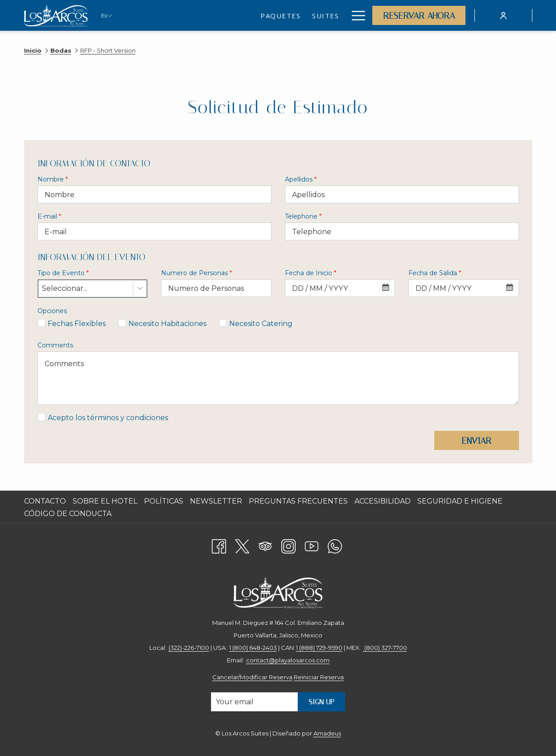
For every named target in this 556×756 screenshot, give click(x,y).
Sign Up (321, 702)
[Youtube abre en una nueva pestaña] (312, 545)
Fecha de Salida (435, 273)
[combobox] (93, 289)
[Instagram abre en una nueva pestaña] (288, 545)
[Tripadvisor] (265, 545)
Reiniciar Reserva (319, 677)
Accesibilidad (383, 501)
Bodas (61, 50)
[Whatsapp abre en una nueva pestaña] (335, 545)
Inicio (33, 50)
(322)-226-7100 (189, 648)
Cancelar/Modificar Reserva (252, 677)
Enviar (476, 441)
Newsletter (216, 501)
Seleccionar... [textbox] (65, 288)
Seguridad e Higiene (460, 501)
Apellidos (301, 179)
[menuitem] (203, 15)
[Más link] (355, 15)
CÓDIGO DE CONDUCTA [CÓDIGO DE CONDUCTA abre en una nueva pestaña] (69, 514)
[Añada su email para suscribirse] (254, 702)
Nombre (53, 179)
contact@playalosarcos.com (288, 660)
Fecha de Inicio (311, 273)
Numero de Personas (196, 273)
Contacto (45, 501)
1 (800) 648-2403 (253, 648)
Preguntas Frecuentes (298, 501)
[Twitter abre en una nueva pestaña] (242, 545)
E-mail (49, 216)
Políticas (164, 501)
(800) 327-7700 (385, 648)
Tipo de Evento (63, 273)
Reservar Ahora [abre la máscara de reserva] (419, 16)
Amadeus (327, 733)
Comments (55, 345)
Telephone (303, 216)
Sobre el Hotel (105, 501)
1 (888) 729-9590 (319, 648)
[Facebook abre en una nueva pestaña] (219, 545)
